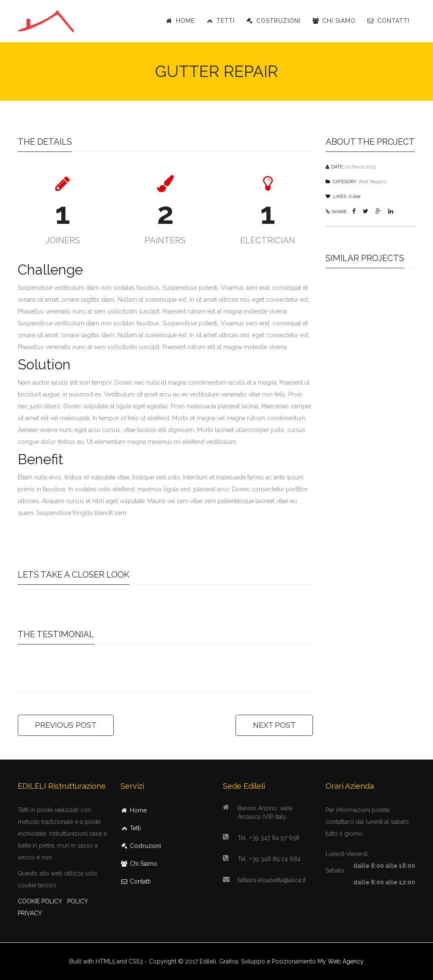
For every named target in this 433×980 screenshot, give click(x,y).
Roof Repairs (373, 182)
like (355, 197)
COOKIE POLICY (40, 901)
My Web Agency (341, 961)
